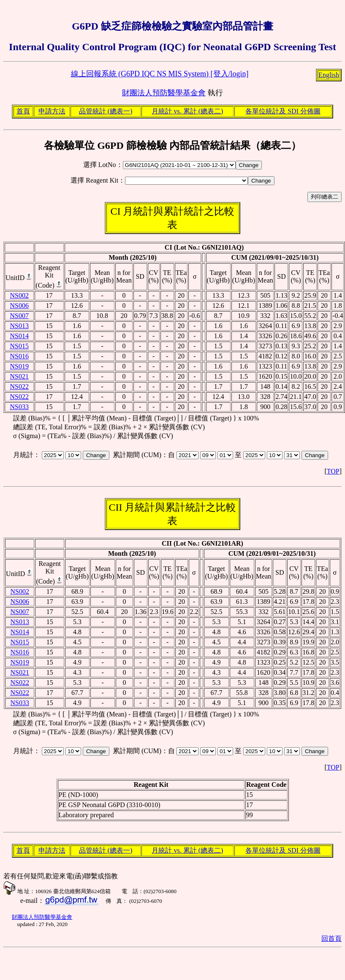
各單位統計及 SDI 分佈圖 (283, 111)
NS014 (19, 336)
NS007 (19, 316)
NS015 (19, 346)
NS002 (19, 295)
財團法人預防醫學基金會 (164, 93)
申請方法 (52, 111)
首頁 (23, 111)
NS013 (19, 326)
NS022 (19, 386)
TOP (333, 471)
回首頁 (331, 938)
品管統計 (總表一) (106, 111)
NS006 (19, 306)
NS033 (19, 407)
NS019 (19, 366)
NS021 (19, 376)
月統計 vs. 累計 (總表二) (187, 111)
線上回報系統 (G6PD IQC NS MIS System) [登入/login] (160, 74)
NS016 (19, 356)
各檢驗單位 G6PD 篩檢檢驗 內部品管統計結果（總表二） (172, 145)
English (329, 75)
